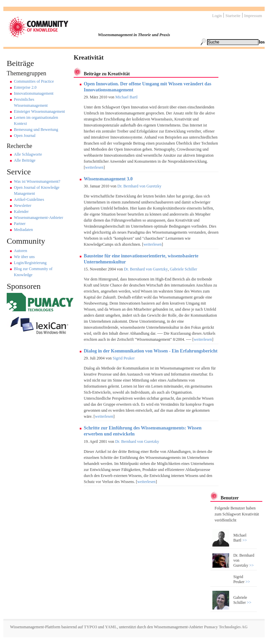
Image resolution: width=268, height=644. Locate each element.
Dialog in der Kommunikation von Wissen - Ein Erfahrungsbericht (151, 351)
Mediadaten (24, 230)
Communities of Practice (34, 81)
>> (244, 540)
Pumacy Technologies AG (226, 627)
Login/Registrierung (30, 263)
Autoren (21, 251)
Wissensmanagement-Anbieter (39, 218)
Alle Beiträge (25, 160)
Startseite (233, 16)
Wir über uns (24, 257)
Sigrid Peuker (124, 358)
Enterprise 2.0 (25, 87)
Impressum (253, 16)
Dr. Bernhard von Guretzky (139, 186)
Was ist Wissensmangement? (37, 181)
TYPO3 (90, 627)
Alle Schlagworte (28, 154)
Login (217, 16)
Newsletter (23, 206)
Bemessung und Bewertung (36, 130)
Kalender (21, 212)
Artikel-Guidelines (29, 199)
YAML (111, 627)
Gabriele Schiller (184, 269)
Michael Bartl (126, 97)
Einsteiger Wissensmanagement (40, 111)
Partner (20, 224)
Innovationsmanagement (34, 93)
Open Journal (25, 136)
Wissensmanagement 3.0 (108, 179)
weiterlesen (94, 167)
